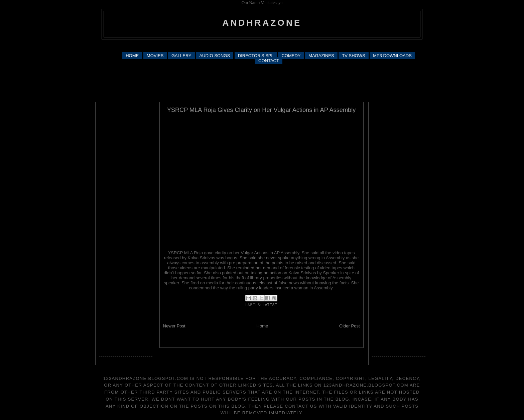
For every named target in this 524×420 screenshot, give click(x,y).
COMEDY (291, 56)
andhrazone (262, 23)
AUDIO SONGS (215, 56)
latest (270, 305)
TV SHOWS (353, 56)
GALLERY (181, 56)
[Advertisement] (262, 45)
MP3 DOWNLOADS (392, 56)
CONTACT (269, 61)
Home (263, 326)
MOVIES (155, 56)
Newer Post (174, 326)
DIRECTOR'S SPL (256, 56)
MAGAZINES (321, 56)
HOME (132, 56)
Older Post (349, 326)
